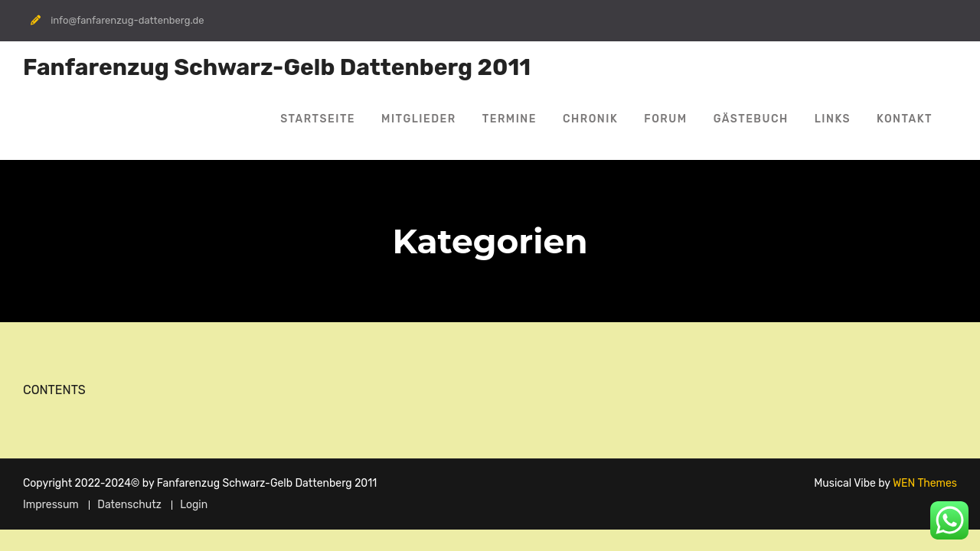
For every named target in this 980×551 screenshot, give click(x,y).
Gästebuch (751, 119)
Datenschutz (129, 505)
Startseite (318, 119)
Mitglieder (419, 119)
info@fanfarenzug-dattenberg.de (127, 20)
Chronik (590, 119)
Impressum (51, 505)
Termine (510, 119)
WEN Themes (925, 483)
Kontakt (905, 119)
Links (833, 119)
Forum (665, 119)
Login (194, 505)
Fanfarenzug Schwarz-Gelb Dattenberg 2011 (277, 67)
